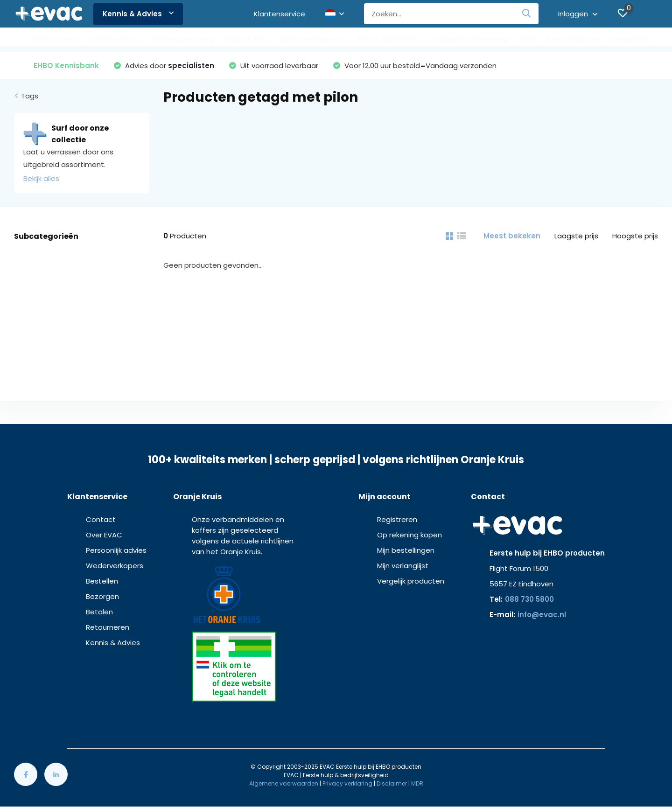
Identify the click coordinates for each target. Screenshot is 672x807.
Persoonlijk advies (116, 550)
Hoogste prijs (635, 236)
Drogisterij (630, 40)
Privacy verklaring (347, 783)
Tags (30, 96)
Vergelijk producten (411, 581)
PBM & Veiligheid (388, 40)
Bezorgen (102, 596)
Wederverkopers (115, 566)
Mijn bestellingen (406, 550)
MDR (417, 783)
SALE (527, 40)
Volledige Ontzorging (469, 40)
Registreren (397, 519)
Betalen (99, 612)
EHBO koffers (56, 40)
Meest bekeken (512, 236)
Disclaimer (392, 783)
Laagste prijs (576, 236)
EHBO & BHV (247, 40)
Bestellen (102, 581)
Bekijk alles (41, 178)
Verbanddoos (117, 40)
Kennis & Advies (138, 14)
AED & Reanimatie (313, 40)
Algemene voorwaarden (284, 783)
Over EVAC (104, 535)
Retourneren (108, 627)
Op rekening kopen (409, 535)
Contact (101, 519)
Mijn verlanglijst (403, 566)
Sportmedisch (573, 40)
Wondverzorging (184, 40)
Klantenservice (280, 14)
